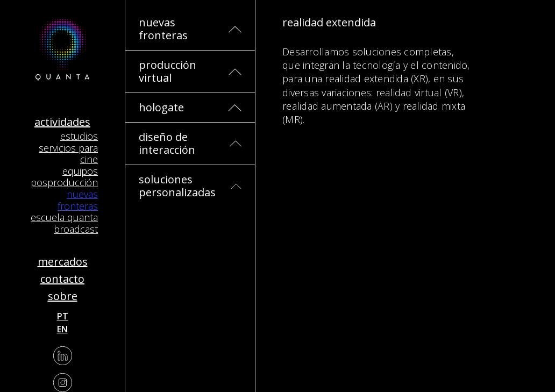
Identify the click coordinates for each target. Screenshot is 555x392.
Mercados (63, 262)
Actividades (62, 122)
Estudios (79, 136)
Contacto (62, 279)
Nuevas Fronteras (78, 200)
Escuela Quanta (64, 217)
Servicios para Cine (68, 154)
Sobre (63, 296)
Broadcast (76, 229)
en (62, 329)
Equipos (80, 171)
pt (63, 316)
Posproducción (64, 182)
